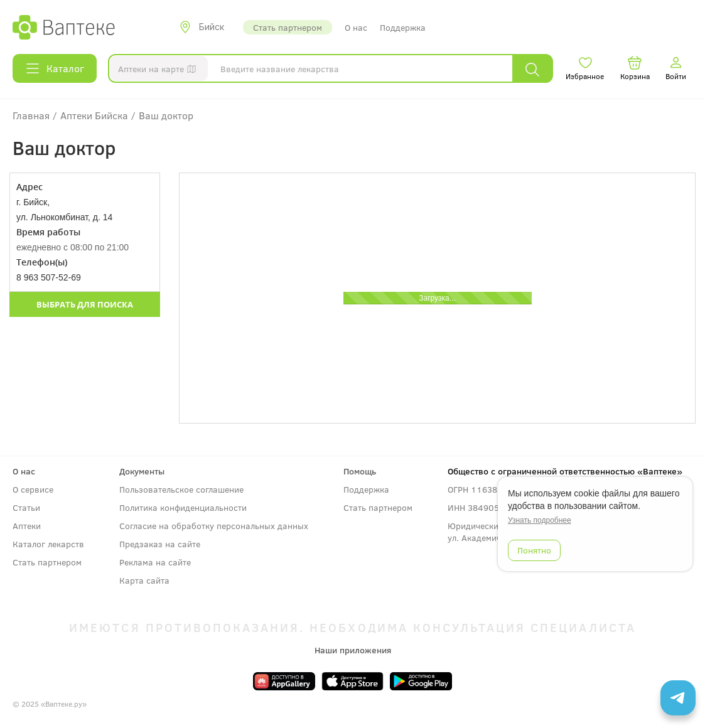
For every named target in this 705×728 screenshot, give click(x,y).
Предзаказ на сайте (160, 544)
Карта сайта (144, 580)
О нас (356, 27)
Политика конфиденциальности (183, 507)
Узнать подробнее (540, 520)
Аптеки (27, 526)
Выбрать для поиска (85, 304)
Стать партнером (288, 27)
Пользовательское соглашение (181, 489)
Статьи (26, 507)
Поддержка (403, 27)
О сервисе (33, 489)
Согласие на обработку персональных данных (214, 526)
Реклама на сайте (155, 562)
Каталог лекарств (48, 544)
